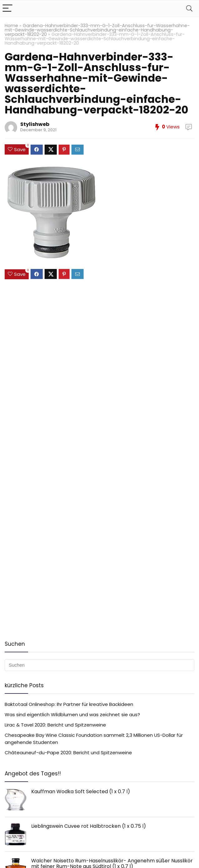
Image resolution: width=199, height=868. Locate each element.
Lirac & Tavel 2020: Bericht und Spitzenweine (55, 725)
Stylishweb (35, 124)
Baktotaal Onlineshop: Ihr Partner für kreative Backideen (69, 704)
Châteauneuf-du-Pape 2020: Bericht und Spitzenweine (68, 753)
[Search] (189, 9)
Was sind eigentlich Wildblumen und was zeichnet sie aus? (72, 715)
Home (11, 26)
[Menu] (7, 9)
